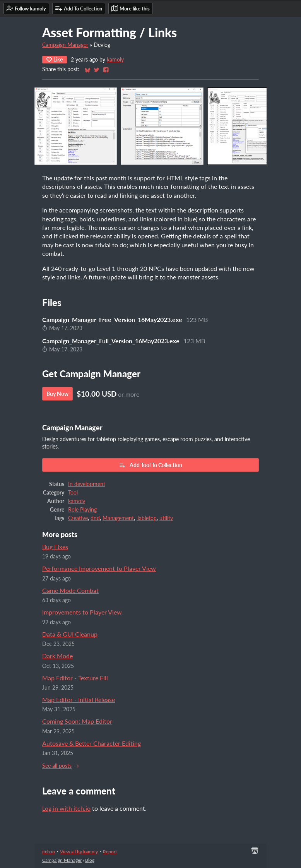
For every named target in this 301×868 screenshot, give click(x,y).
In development (87, 484)
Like (55, 59)
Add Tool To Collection (150, 465)
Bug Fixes (55, 547)
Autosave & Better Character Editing (91, 743)
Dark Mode (57, 656)
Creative (78, 518)
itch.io (49, 852)
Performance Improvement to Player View (99, 568)
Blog (90, 860)
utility (166, 518)
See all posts (57, 766)
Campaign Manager (65, 45)
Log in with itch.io (66, 808)
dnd (95, 518)
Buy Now (57, 394)
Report (110, 852)
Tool (73, 493)
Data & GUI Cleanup (70, 634)
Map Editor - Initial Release (79, 699)
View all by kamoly (79, 852)
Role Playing (82, 510)
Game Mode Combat (70, 590)
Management (118, 518)
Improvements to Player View (82, 612)
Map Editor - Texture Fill (75, 678)
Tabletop (147, 518)
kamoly (115, 60)
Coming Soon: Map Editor (77, 721)
